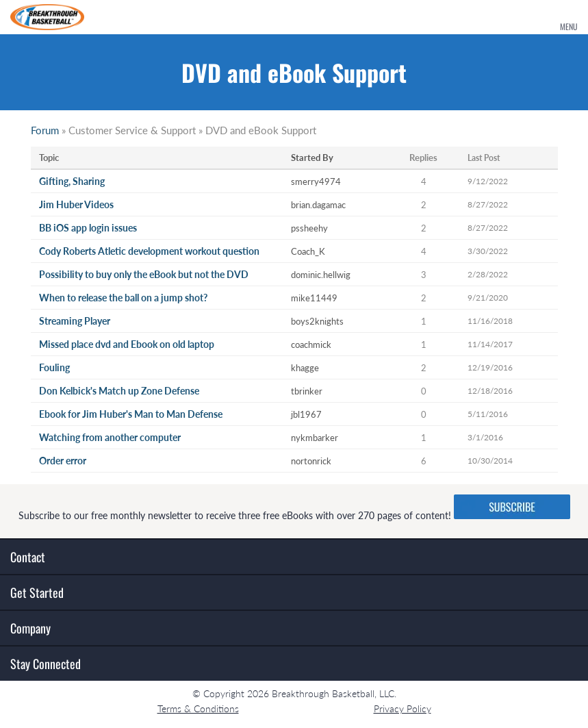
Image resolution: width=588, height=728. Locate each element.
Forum (45, 130)
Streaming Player (75, 321)
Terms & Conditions (198, 708)
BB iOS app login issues (88, 228)
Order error (63, 461)
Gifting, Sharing (72, 181)
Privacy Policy (402, 708)
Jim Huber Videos (76, 204)
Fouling (54, 367)
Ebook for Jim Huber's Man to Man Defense (131, 414)
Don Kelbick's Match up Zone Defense (119, 391)
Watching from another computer (110, 437)
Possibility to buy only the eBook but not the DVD (144, 274)
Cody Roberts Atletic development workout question (149, 251)
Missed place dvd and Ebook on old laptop (127, 344)
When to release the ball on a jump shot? (123, 298)
